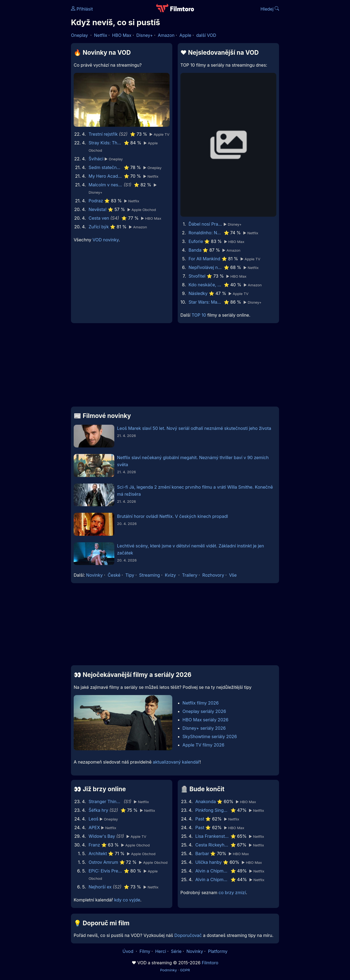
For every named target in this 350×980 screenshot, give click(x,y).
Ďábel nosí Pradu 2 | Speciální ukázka (205, 224)
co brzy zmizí (232, 893)
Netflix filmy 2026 (201, 703)
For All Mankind (204, 259)
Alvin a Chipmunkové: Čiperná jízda (212, 871)
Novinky (94, 575)
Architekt (98, 854)
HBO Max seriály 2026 (206, 720)
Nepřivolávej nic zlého (205, 267)
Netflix (101, 35)
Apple (185, 35)
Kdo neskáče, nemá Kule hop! (205, 285)
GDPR (185, 970)
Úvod (128, 951)
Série (176, 951)
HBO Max (122, 35)
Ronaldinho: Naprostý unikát (205, 233)
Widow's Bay (102, 836)
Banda (195, 250)
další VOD (206, 35)
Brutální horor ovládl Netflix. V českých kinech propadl (172, 516)
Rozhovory (213, 575)
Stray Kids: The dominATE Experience (106, 143)
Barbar (202, 854)
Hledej (270, 9)
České (114, 575)
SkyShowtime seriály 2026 (210, 736)
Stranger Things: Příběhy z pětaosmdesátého (106, 801)
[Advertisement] (175, 367)
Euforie (196, 241)
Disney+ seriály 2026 (204, 728)
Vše (233, 575)
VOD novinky (106, 240)
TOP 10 (199, 315)
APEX (94, 828)
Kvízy (171, 575)
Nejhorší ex (100, 887)
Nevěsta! (98, 209)
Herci (161, 951)
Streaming (150, 575)
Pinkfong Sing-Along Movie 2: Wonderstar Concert (212, 810)
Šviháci (96, 159)
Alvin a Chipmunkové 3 (212, 880)
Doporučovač (188, 935)
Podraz (96, 201)
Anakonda (206, 801)
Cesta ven (99, 218)
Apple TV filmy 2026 (204, 745)
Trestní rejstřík (103, 134)
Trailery (190, 575)
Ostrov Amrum (103, 862)
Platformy (218, 951)
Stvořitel (197, 276)
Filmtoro (210, 963)
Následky (198, 293)
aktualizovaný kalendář (176, 762)
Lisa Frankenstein (212, 836)
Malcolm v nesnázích (106, 185)
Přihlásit (82, 9)
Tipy (130, 575)
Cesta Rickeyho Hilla (212, 845)
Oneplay (79, 35)
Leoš (93, 819)
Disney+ (145, 35)
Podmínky (168, 970)
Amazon (166, 35)
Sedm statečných (106, 167)
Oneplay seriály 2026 (204, 711)
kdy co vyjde (127, 900)
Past (200, 819)
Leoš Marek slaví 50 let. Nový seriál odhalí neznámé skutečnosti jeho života (194, 428)
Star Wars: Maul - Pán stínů (205, 302)
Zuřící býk (99, 227)
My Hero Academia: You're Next (106, 176)
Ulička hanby (208, 862)
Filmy (145, 951)
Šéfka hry (98, 810)
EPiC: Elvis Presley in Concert (106, 871)
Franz (94, 845)
